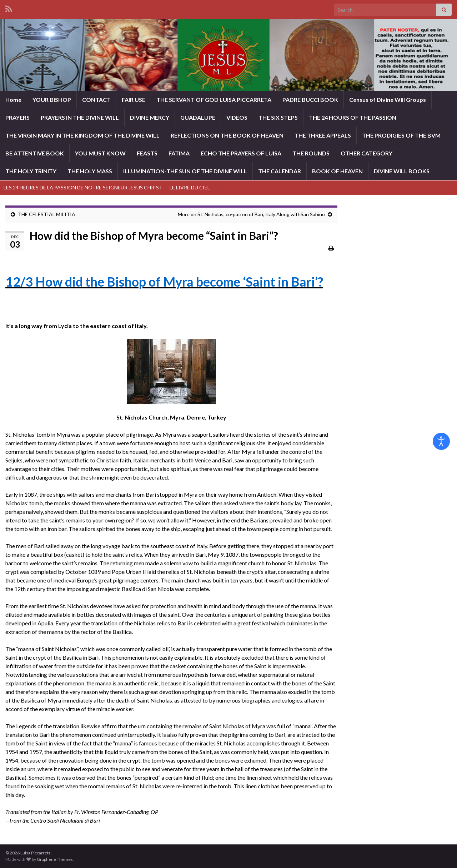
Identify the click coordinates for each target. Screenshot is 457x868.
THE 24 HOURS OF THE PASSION (353, 117)
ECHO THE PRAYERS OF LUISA (241, 153)
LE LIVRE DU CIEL (190, 187)
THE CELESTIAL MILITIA (47, 214)
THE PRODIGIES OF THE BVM (401, 135)
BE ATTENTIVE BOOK (35, 153)
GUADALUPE (198, 117)
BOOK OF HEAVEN (337, 171)
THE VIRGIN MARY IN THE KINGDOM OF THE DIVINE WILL (82, 135)
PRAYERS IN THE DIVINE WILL (80, 117)
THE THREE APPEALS (323, 135)
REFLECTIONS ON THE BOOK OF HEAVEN (227, 135)
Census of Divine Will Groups (388, 100)
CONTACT (96, 100)
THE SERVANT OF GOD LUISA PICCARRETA (214, 100)
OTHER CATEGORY (366, 153)
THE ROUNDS (311, 153)
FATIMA (179, 153)
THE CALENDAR (280, 171)
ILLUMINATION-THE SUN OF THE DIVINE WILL (185, 171)
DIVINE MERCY (150, 117)
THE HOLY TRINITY (31, 171)
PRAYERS (17, 117)
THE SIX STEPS (278, 117)
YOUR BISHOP (52, 100)
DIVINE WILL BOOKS (402, 171)
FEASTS (147, 153)
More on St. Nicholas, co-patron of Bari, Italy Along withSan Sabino (251, 214)
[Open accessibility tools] (441, 441)
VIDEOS (237, 117)
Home (13, 100)
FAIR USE (134, 100)
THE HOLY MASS (90, 171)
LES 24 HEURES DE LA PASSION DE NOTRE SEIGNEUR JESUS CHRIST (83, 187)
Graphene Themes (55, 859)
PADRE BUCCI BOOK (310, 100)
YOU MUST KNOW (100, 153)
